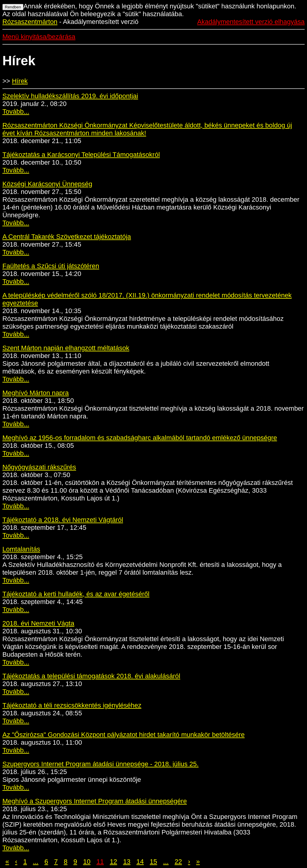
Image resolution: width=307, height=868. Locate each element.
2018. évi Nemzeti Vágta (38, 623)
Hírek (20, 81)
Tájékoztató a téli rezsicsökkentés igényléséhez (72, 705)
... (36, 862)
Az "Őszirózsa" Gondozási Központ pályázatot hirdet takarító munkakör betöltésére (124, 735)
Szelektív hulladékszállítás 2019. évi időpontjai (70, 96)
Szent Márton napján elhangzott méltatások (66, 348)
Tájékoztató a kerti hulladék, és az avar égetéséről (76, 594)
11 (100, 862)
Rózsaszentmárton (30, 22)
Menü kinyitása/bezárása (39, 37)
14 (140, 862)
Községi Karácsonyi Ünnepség (47, 184)
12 (113, 862)
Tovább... (16, 111)
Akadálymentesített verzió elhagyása (251, 22)
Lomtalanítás (21, 549)
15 (153, 862)
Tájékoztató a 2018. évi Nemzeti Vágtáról (63, 520)
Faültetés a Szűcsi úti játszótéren (51, 266)
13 (127, 862)
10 (87, 862)
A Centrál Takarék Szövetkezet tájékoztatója (67, 237)
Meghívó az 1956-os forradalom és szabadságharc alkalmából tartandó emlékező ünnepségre (140, 438)
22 (178, 862)
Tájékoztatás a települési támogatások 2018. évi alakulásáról (91, 676)
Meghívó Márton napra (36, 393)
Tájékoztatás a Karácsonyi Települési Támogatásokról (81, 155)
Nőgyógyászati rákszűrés (39, 467)
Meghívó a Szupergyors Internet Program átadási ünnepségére (95, 801)
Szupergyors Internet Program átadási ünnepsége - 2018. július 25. (100, 764)
